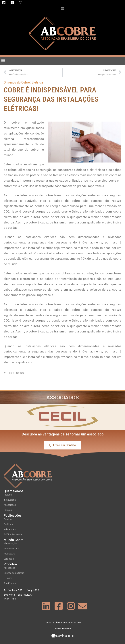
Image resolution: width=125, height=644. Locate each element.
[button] (62, 8)
